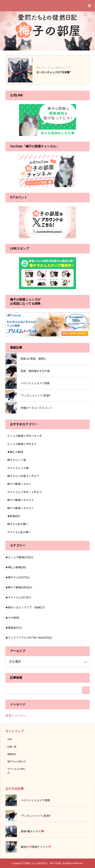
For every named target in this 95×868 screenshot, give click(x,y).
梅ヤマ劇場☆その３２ (21, 500)
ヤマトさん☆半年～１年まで (25, 492)
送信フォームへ (16, 715)
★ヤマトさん (16, 597)
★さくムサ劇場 (18, 557)
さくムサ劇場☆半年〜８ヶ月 (25, 436)
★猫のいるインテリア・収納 (25, 607)
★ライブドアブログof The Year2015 (29, 638)
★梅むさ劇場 (15, 452)
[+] (32, 557)
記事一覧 (12, 747)
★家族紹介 (14, 516)
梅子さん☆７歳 (17, 460)
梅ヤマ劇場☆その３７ (21, 508)
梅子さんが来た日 (17, 762)
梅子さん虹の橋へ (18, 524)
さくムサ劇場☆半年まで (22, 444)
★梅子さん (16, 577)
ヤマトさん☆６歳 (18, 468)
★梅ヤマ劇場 (17, 587)
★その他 (12, 618)
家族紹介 (12, 754)
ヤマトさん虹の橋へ (19, 532)
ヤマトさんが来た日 (17, 771)
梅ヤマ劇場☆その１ (19, 484)
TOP (10, 739)
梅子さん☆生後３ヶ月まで (23, 476)
